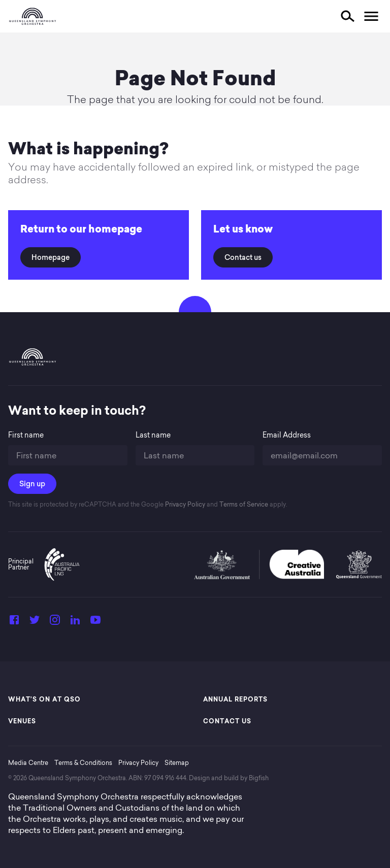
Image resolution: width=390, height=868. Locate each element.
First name (26, 435)
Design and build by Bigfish (229, 778)
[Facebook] (14, 623)
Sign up (32, 484)
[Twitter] (35, 623)
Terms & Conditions (83, 763)
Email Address (287, 435)
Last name (153, 435)
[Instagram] (55, 623)
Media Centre (28, 763)
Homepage (51, 257)
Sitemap (177, 763)
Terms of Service (243, 504)
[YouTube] (95, 623)
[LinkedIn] (75, 623)
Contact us (243, 257)
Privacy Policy (184, 504)
